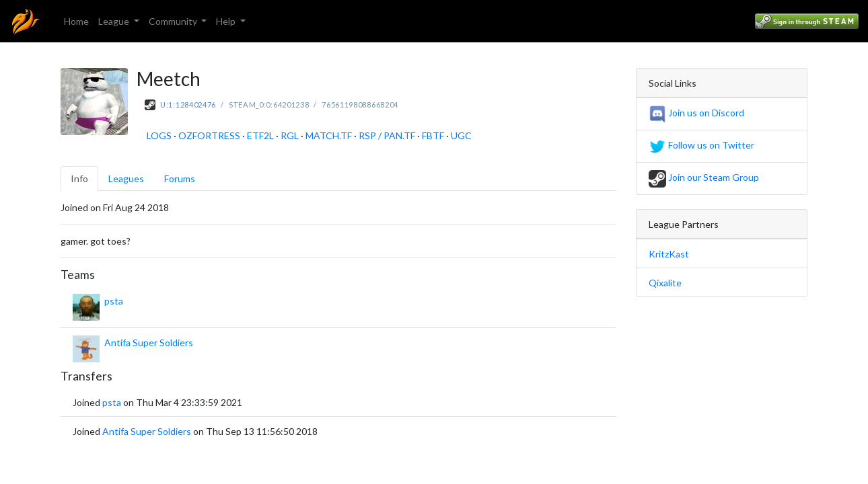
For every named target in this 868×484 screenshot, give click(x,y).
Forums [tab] (180, 178)
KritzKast (669, 254)
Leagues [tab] (126, 178)
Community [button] (174, 21)
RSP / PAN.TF (387, 135)
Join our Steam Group (704, 177)
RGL (290, 135)
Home (76, 21)
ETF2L (260, 135)
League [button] (115, 21)
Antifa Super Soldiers (149, 342)
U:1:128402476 (188, 105)
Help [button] (227, 21)
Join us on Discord (696, 113)
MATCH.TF (329, 135)
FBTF (433, 135)
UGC (461, 135)
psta (114, 301)
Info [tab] (79, 178)
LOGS (159, 135)
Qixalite (665, 283)
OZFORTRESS (209, 135)
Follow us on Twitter (701, 145)
